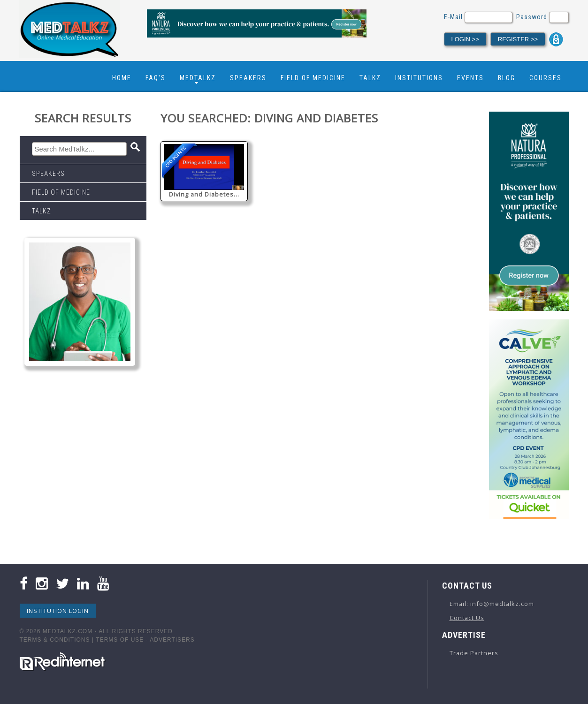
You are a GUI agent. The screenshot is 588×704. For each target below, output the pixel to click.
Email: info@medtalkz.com (492, 604)
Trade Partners (474, 653)
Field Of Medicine (313, 78)
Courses (546, 78)
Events (470, 78)
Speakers (248, 78)
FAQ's (156, 78)
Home (122, 78)
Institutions (419, 78)
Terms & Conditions (55, 640)
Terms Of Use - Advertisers (145, 640)
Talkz (370, 78)
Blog (507, 78)
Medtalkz (198, 78)
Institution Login (58, 611)
